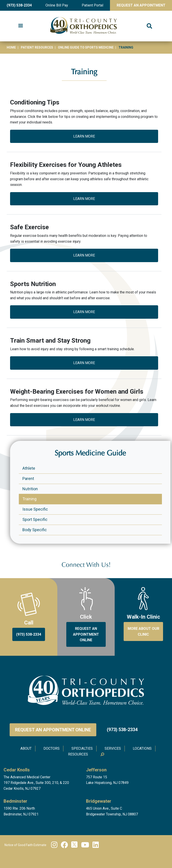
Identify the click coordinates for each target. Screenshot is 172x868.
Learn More (84, 136)
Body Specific (35, 530)
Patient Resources (37, 47)
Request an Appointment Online (53, 730)
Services (113, 748)
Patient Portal (92, 5)
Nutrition (30, 489)
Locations (142, 748)
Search (102, 754)
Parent (28, 479)
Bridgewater (99, 801)
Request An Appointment (141, 5)
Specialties (82, 748)
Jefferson (96, 770)
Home (11, 47)
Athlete (29, 468)
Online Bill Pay (57, 5)
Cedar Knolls (17, 770)
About (26, 748)
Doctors (52, 748)
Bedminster (15, 801)
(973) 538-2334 (19, 5)
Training (29, 499)
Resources (78, 754)
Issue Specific (35, 509)
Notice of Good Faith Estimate (25, 845)
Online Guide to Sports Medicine (86, 47)
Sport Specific (35, 519)
